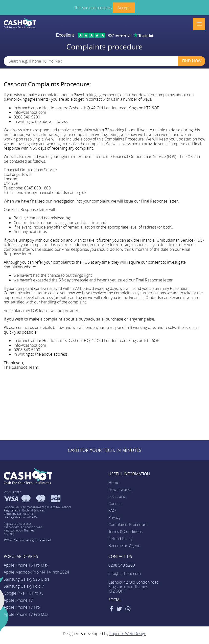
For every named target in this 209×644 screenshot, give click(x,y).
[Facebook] (111, 610)
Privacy (114, 517)
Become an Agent (124, 546)
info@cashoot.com (125, 574)
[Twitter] (119, 610)
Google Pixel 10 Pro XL (23, 593)
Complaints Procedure (128, 525)
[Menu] (199, 24)
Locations (117, 496)
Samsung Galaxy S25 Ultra (27, 579)
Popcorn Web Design (128, 634)
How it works (120, 489)
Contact (115, 504)
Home (114, 483)
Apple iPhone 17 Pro (22, 607)
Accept (124, 8)
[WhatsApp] (128, 610)
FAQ (112, 510)
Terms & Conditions (125, 531)
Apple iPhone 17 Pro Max (26, 614)
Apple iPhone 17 (18, 600)
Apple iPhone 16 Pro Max (26, 565)
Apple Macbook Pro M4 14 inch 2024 (36, 572)
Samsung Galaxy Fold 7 (24, 586)
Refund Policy (120, 539)
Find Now (192, 61)
